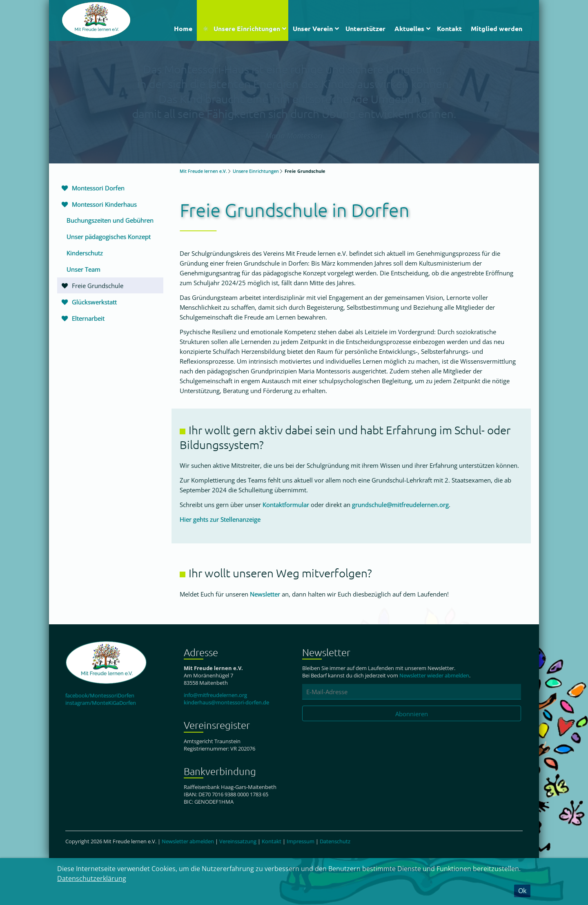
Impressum (301, 841)
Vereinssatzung (238, 841)
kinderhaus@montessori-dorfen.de (226, 702)
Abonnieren (412, 714)
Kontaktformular (286, 505)
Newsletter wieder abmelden (434, 675)
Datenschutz (335, 841)
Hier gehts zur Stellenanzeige (220, 519)
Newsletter (265, 594)
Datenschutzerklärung (92, 878)
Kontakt (272, 841)
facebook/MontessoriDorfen (100, 695)
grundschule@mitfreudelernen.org (400, 505)
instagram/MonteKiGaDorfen (101, 703)
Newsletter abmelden (188, 841)
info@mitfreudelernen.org (215, 695)
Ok (522, 891)
